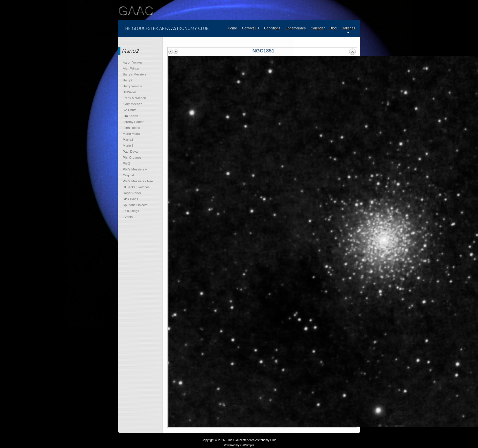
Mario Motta (131, 134)
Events (128, 217)
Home (232, 28)
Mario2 (128, 140)
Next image (176, 52)
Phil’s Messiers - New (138, 181)
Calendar (318, 28)
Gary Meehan (133, 104)
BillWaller (130, 92)
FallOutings (131, 211)
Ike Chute (130, 110)
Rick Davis (130, 199)
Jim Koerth (131, 116)
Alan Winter (131, 68)
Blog (333, 28)
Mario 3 (128, 146)
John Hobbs (131, 128)
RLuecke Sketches (136, 187)
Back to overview (352, 52)
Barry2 (128, 80)
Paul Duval (131, 152)
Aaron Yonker (133, 62)
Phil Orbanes (132, 157)
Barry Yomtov (132, 86)
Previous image (171, 52)
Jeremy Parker (133, 122)
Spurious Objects (135, 205)
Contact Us (250, 28)
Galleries (348, 28)
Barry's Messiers (135, 74)
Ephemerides (296, 28)
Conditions (272, 28)
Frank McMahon (135, 98)
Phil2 (126, 163)
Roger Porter (132, 193)
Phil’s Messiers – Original (135, 172)
